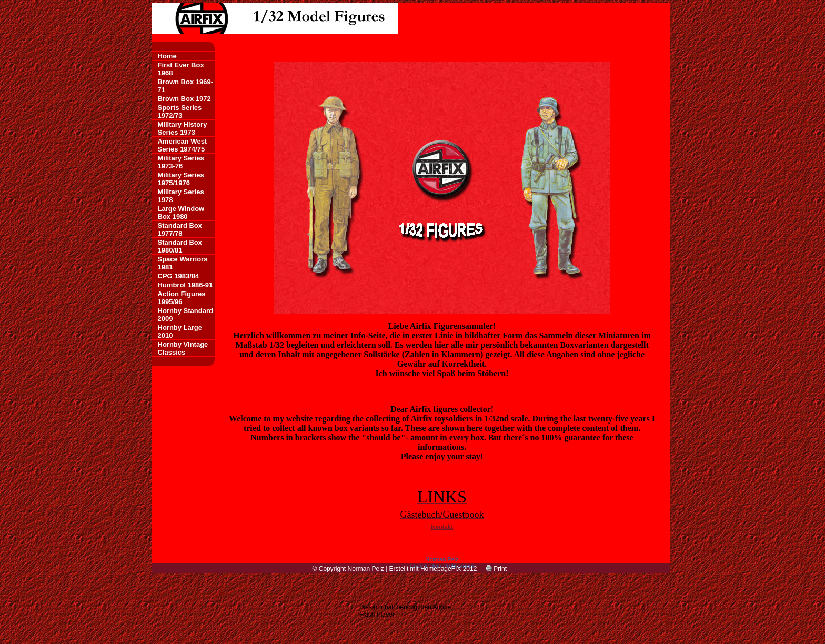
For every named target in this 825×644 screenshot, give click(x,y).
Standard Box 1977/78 (180, 229)
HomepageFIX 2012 (449, 569)
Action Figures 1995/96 (182, 298)
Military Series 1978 (181, 196)
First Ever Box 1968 (181, 69)
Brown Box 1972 (184, 99)
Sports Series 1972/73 (180, 112)
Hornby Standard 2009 (185, 315)
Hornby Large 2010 (180, 331)
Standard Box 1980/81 (180, 246)
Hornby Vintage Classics (183, 348)
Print (496, 569)
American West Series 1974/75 (183, 145)
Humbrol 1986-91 (185, 285)
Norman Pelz (442, 559)
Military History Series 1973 (183, 128)
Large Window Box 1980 (181, 213)
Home (167, 56)
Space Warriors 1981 (183, 263)
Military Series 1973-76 (181, 162)
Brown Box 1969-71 (185, 86)
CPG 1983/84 (179, 276)
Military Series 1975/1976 (181, 179)
